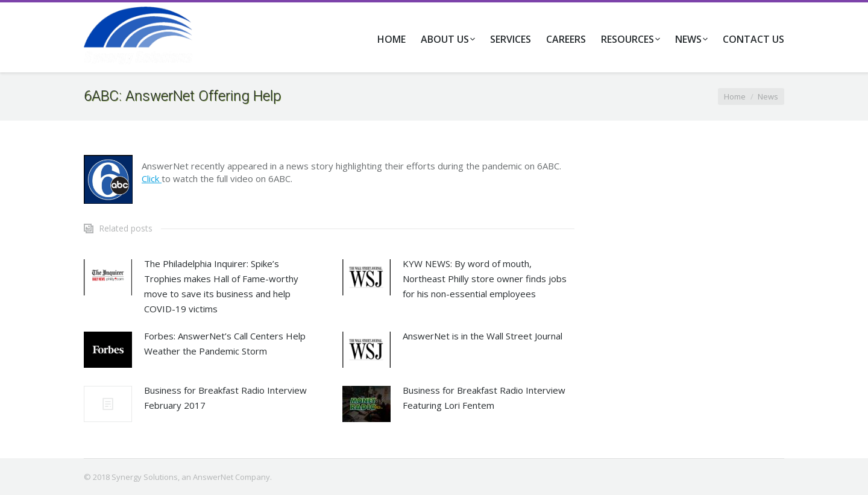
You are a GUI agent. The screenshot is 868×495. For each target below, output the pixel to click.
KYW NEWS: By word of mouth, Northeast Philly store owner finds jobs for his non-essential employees (485, 279)
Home (735, 96)
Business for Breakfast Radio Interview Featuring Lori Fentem (484, 398)
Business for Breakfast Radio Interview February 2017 (225, 398)
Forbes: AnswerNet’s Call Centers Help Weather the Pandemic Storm (225, 343)
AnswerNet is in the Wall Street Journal (483, 336)
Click (152, 178)
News (768, 96)
